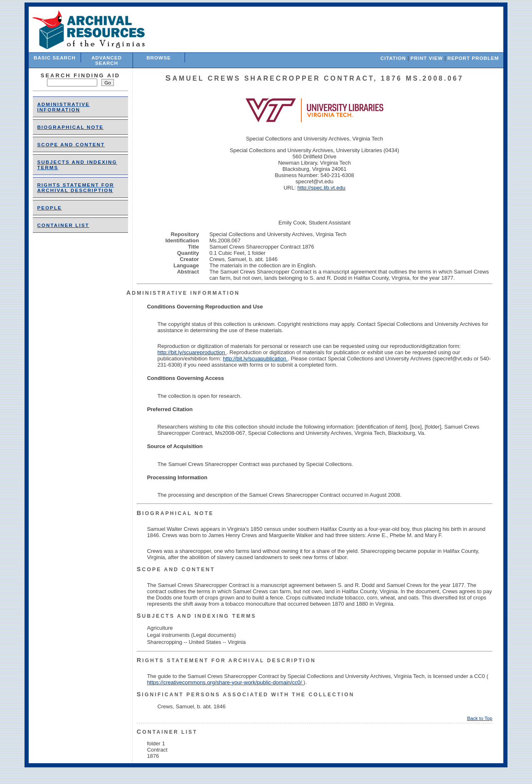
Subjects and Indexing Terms (197, 616)
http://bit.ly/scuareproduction (192, 352)
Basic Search (55, 58)
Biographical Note (70, 127)
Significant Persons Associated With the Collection (246, 695)
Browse (159, 58)
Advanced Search (107, 60)
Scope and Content (71, 144)
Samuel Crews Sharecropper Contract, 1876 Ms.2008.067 (315, 78)
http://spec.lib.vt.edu (321, 188)
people (49, 208)
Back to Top (480, 718)
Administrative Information (63, 107)
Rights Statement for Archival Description (75, 187)
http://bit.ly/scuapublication (255, 359)
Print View (426, 58)
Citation (393, 58)
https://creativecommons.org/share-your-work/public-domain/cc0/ (225, 682)
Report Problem (473, 58)
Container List (63, 225)
